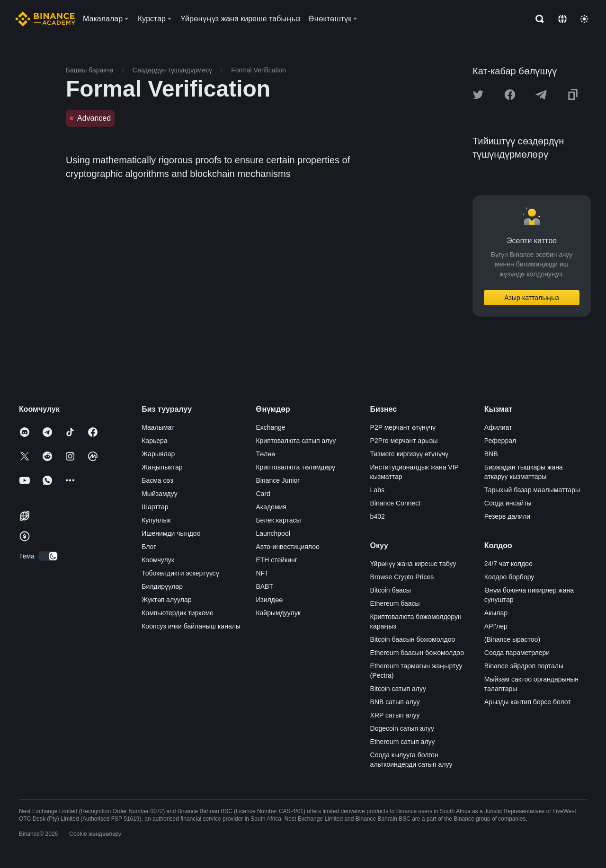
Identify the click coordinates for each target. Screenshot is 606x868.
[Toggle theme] (584, 19)
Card (263, 494)
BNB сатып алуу (395, 702)
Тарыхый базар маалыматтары (532, 490)
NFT (262, 573)
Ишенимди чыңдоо (171, 533)
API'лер (496, 626)
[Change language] (562, 19)
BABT (264, 586)
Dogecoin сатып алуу (402, 728)
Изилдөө (269, 600)
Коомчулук (158, 560)
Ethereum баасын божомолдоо (417, 653)
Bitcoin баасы (391, 590)
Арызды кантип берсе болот (528, 702)
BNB (491, 454)
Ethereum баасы (395, 603)
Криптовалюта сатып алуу (296, 441)
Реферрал (500, 441)
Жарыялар (158, 454)
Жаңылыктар (162, 467)
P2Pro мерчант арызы (404, 441)
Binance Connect (396, 503)
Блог (149, 547)
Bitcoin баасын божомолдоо (413, 639)
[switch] (48, 556)
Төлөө (265, 454)
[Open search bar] (537, 19)
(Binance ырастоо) (512, 639)
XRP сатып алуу (395, 715)
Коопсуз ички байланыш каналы (191, 626)
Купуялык (156, 520)
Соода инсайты (508, 503)
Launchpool (273, 533)
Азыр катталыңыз (532, 298)
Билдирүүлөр (162, 586)
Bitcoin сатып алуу (398, 689)
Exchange (270, 427)
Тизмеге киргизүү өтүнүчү (409, 454)
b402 (378, 516)
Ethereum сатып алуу (403, 742)
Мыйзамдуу (160, 494)
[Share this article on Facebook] (510, 95)
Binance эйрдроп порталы (524, 666)
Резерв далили (507, 516)
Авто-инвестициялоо (287, 547)
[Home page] (45, 19)
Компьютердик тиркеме (178, 613)
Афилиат (498, 427)
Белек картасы (278, 520)
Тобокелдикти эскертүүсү (180, 573)
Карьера (154, 441)
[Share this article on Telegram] (541, 95)
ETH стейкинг (276, 560)
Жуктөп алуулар (166, 600)
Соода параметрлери (517, 653)
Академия (271, 507)
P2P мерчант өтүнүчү (403, 427)
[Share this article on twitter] (478, 95)
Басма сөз (157, 480)
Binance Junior (278, 480)
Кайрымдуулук (278, 613)
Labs (377, 490)
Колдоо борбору (509, 577)
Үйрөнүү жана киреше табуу (413, 564)
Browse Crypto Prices (402, 577)
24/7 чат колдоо (508, 564)
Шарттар (155, 507)
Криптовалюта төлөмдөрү (295, 467)
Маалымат (158, 427)
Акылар (496, 613)
